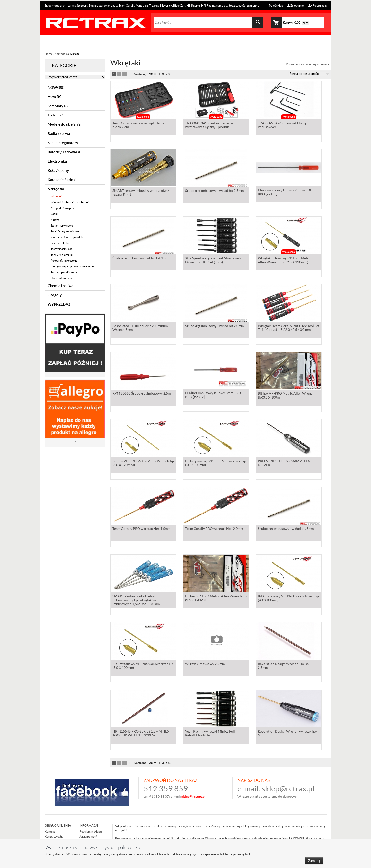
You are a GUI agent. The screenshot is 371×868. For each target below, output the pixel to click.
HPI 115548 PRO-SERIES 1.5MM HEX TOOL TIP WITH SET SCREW (141, 734)
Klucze (55, 220)
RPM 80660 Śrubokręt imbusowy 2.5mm (143, 394)
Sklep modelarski (87, 43)
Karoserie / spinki (62, 180)
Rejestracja (317, 5)
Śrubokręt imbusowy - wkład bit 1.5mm (142, 259)
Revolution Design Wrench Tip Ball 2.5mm (284, 666)
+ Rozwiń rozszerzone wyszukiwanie (307, 64)
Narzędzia (61, 54)
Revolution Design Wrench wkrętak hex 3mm (288, 734)
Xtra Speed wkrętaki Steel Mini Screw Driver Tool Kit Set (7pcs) (213, 261)
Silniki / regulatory (63, 143)
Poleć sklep (276, 5)
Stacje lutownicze (62, 278)
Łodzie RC (56, 115)
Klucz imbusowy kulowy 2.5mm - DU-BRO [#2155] (286, 193)
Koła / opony (58, 171)
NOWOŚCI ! (58, 87)
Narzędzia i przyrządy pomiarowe (72, 266)
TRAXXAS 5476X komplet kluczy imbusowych (282, 125)
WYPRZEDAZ (59, 304)
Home (49, 54)
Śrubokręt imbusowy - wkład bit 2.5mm (214, 191)
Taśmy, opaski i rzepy (64, 272)
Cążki (54, 214)
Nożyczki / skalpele (63, 208)
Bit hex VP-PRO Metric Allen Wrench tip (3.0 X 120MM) (143, 463)
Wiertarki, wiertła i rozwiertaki (70, 202)
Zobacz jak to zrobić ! (182, 43)
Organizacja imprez (133, 43)
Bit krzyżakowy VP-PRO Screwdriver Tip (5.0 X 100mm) (143, 666)
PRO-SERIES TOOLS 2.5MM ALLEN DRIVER (284, 463)
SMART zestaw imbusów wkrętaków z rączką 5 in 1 (141, 193)
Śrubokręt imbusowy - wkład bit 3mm (286, 529)
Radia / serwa (59, 134)
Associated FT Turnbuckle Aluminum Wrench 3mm (140, 328)
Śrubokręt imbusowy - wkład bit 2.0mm (214, 326)
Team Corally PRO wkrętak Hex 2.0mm (214, 529)
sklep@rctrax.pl (288, 789)
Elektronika (57, 161)
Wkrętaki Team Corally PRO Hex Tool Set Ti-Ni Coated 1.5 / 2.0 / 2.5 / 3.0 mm (289, 328)
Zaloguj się (295, 5)
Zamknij (314, 861)
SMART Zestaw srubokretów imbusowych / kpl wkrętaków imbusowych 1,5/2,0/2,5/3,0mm (136, 601)
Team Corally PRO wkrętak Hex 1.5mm (141, 529)
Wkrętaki (56, 196)
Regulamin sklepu (91, 831)
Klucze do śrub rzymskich (67, 237)
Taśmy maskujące (61, 249)
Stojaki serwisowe (62, 226)
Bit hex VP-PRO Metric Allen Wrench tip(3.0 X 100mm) (286, 396)
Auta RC (55, 97)
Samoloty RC (58, 106)
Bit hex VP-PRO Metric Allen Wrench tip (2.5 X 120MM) (216, 599)
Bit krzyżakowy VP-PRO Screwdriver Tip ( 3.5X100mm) (216, 463)
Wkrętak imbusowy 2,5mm (205, 664)
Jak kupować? (88, 837)
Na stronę (140, 74)
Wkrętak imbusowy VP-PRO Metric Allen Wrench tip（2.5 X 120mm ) (285, 261)
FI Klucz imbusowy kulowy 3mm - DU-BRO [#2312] (214, 396)
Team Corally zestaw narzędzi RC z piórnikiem (138, 125)
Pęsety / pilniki (60, 243)
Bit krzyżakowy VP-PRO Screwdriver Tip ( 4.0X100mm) (288, 599)
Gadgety (55, 295)
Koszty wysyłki (54, 837)
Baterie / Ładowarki (64, 152)
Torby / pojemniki (62, 255)
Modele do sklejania (64, 124)
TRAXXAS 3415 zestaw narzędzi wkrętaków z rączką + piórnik (209, 125)
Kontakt (222, 43)
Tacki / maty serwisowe (65, 231)
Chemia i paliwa (60, 286)
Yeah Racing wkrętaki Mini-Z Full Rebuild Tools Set (210, 734)
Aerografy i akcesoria (64, 261)
